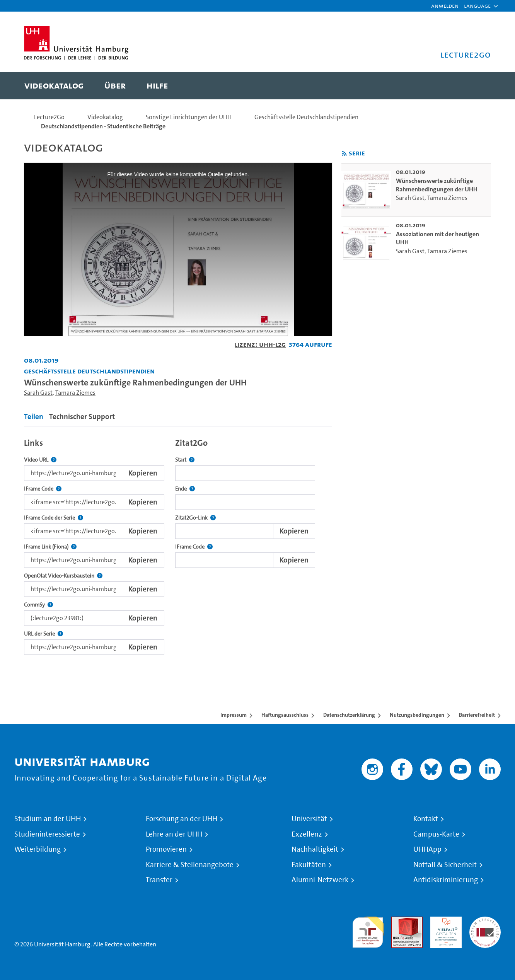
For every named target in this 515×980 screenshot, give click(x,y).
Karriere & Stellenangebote (190, 865)
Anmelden (445, 6)
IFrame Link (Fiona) (50, 547)
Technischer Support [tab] (82, 417)
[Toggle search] (477, 86)
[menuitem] (54, 86)
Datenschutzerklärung (349, 715)
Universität (309, 819)
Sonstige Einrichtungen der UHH (189, 117)
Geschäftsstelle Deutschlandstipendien (306, 117)
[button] (477, 6)
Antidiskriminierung (446, 880)
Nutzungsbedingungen (417, 715)
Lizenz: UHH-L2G (260, 344)
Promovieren (166, 849)
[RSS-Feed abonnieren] (344, 154)
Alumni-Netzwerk (320, 880)
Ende (185, 489)
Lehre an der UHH (174, 834)
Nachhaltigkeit (315, 849)
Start (185, 460)
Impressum (234, 715)
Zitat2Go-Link (195, 518)
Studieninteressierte (47, 834)
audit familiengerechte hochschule (368, 930)
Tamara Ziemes (75, 393)
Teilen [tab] (34, 417)
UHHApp (427, 849)
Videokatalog (105, 117)
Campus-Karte (436, 834)
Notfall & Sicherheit (445, 865)
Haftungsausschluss (285, 715)
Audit (399, 921)
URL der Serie (43, 634)
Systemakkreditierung (485, 921)
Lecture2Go (49, 117)
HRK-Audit (444, 921)
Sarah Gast (38, 393)
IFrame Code (43, 489)
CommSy (38, 605)
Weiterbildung (38, 849)
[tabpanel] (178, 545)
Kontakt (426, 819)
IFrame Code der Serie (54, 518)
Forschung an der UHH (182, 819)
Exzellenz (307, 834)
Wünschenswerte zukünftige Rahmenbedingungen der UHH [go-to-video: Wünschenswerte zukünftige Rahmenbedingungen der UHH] (437, 185)
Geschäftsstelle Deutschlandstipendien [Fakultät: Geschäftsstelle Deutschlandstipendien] (89, 371)
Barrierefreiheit (477, 715)
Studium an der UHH (48, 819)
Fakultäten (309, 865)
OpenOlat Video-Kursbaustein (63, 576)
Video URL (40, 460)
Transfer (159, 880)
